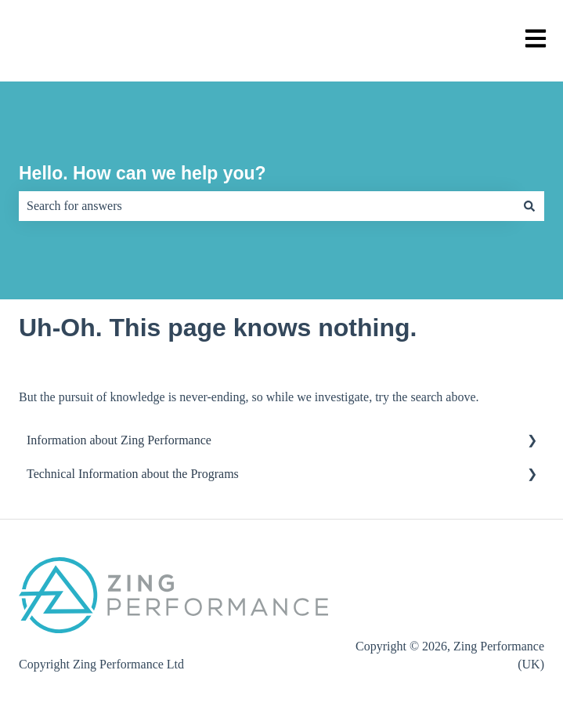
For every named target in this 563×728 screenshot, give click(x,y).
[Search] (529, 206)
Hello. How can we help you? (143, 173)
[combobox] (267, 206)
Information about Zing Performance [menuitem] (119, 440)
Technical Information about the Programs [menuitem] (133, 474)
